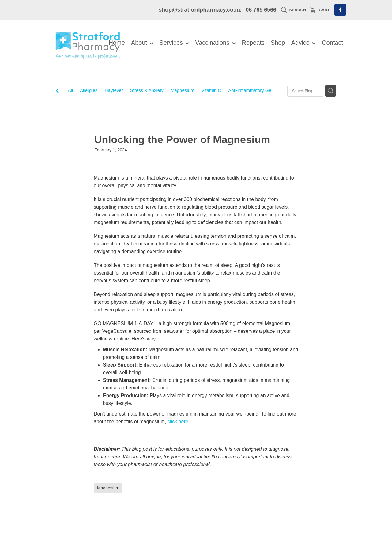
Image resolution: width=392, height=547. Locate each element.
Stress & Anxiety (147, 90)
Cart (320, 10)
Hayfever (114, 90)
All (70, 90)
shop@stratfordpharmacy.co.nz (200, 10)
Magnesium (183, 90)
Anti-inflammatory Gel (250, 90)
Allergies (89, 90)
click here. (179, 422)
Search (294, 10)
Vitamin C (211, 90)
